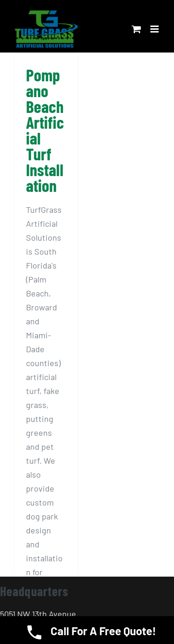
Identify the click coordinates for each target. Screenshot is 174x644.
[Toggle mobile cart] (136, 29)
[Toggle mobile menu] (155, 29)
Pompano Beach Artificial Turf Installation (45, 130)
